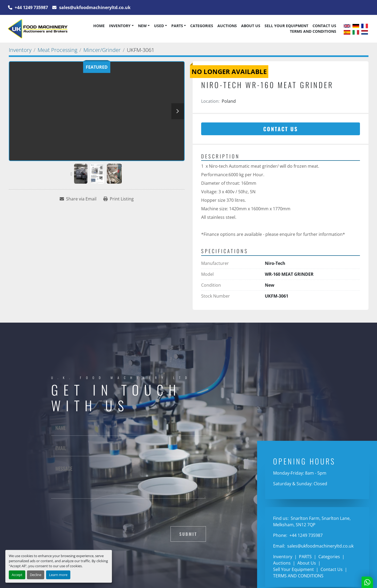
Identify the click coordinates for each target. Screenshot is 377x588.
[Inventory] (20, 50)
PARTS (177, 26)
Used (159, 26)
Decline (36, 575)
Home (99, 26)
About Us (251, 26)
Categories (202, 26)
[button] (121, 26)
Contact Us (324, 26)
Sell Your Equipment (286, 26)
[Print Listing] (119, 199)
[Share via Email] (78, 199)
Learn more (58, 575)
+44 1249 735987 (31, 7)
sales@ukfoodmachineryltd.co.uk (94, 7)
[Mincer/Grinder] (102, 50)
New (142, 26)
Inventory (120, 26)
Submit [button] (188, 534)
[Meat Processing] (57, 50)
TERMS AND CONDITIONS (313, 31)
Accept (17, 575)
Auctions (227, 26)
